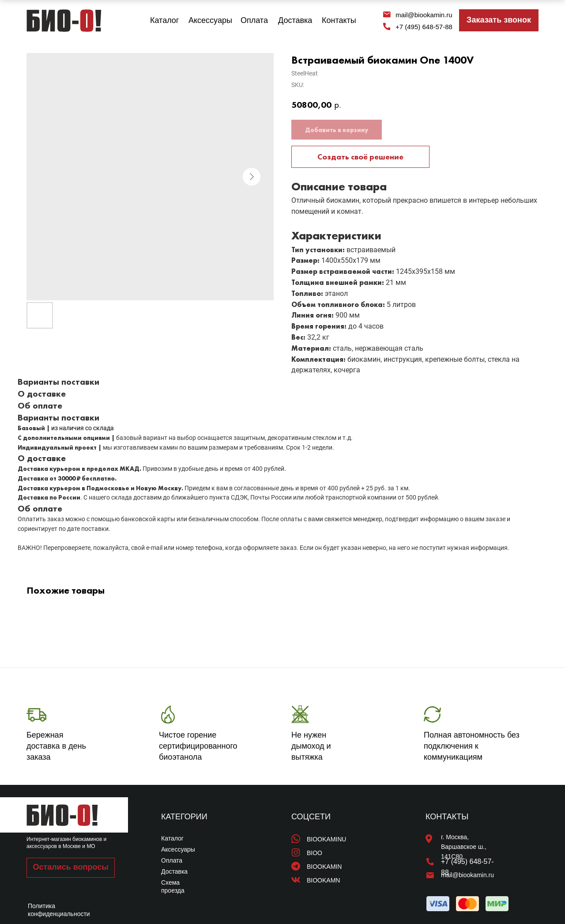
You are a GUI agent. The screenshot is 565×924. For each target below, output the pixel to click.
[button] (499, 20)
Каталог (164, 20)
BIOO (315, 853)
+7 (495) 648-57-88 (424, 27)
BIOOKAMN (323, 880)
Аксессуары (210, 20)
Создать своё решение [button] (360, 157)
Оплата (254, 20)
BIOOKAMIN (324, 867)
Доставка (295, 20)
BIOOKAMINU (326, 839)
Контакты (339, 20)
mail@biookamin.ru (424, 15)
